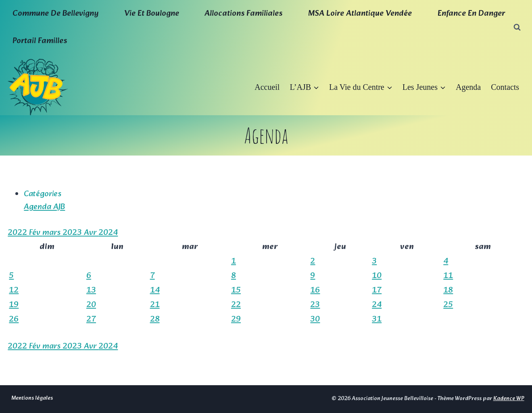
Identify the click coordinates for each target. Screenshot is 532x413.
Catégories (43, 194)
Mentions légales (32, 398)
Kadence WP (509, 399)
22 (236, 305)
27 (91, 320)
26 (14, 320)
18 (448, 291)
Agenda (468, 87)
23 (315, 305)
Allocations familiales (243, 14)
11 (448, 276)
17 (377, 291)
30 (315, 320)
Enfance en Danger (471, 14)
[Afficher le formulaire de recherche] (517, 27)
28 (155, 320)
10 (377, 276)
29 (236, 320)
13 (91, 291)
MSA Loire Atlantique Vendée (360, 14)
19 (14, 305)
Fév (36, 233)
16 (315, 291)
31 (377, 320)
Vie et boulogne (152, 14)
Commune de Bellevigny (55, 14)
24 (377, 305)
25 (448, 305)
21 (155, 305)
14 (155, 291)
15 (236, 291)
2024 (108, 233)
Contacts (505, 87)
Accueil (267, 87)
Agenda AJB (44, 207)
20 (91, 305)
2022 (18, 233)
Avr (91, 233)
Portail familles (40, 41)
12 (14, 291)
